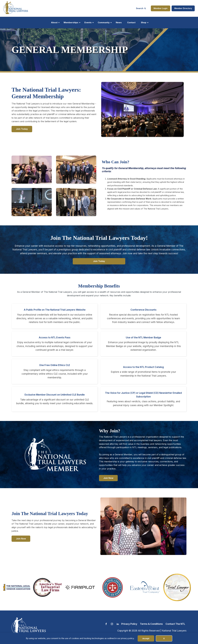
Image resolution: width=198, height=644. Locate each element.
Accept (146, 638)
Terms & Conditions (151, 624)
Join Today (22, 129)
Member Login (161, 8)
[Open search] (141, 8)
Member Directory (183, 8)
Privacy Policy (129, 624)
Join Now (108, 478)
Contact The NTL (175, 624)
